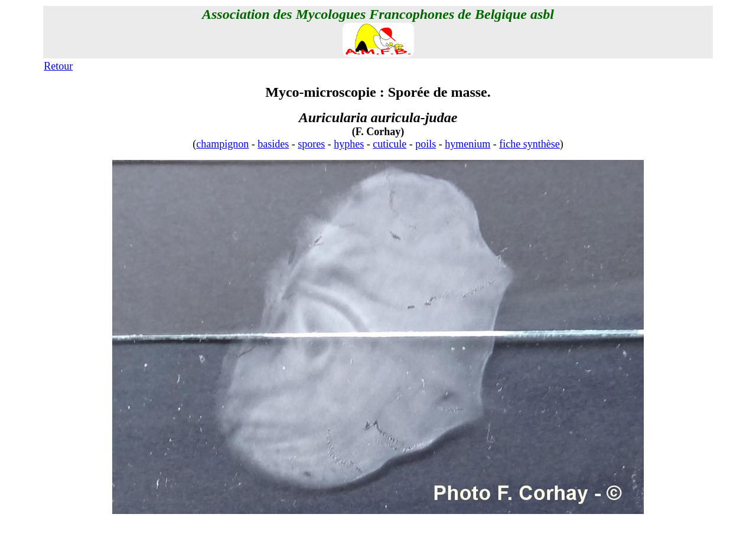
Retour (58, 66)
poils (426, 144)
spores (311, 144)
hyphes (349, 144)
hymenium (467, 144)
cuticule (390, 144)
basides (273, 144)
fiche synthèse (529, 144)
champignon (222, 144)
